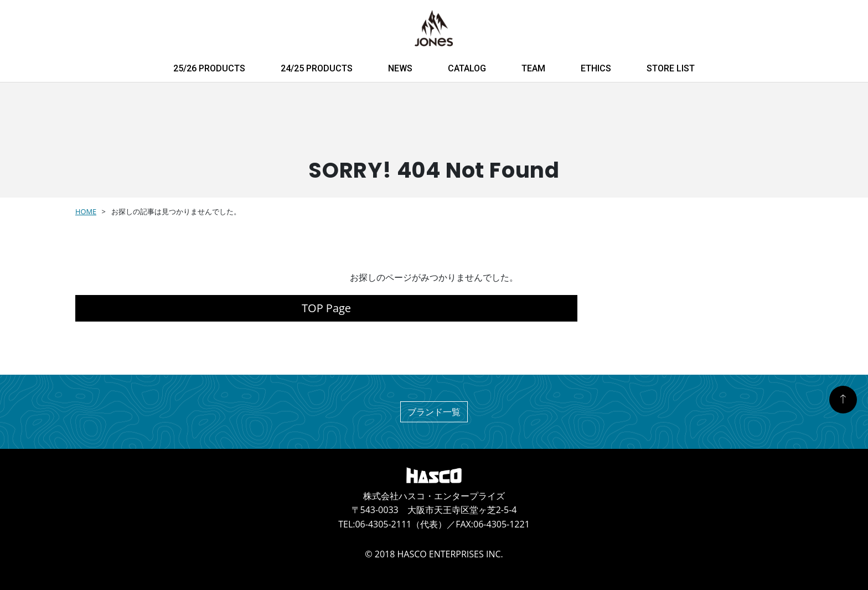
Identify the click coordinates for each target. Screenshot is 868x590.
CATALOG (467, 68)
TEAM (533, 68)
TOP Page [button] (326, 308)
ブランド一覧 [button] (434, 412)
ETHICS (596, 68)
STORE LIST (671, 68)
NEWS (400, 68)
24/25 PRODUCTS (317, 68)
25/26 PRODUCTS (209, 68)
